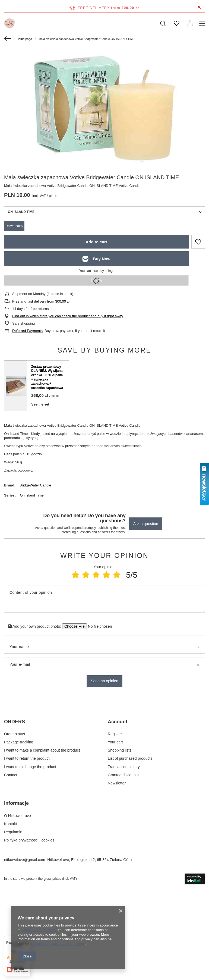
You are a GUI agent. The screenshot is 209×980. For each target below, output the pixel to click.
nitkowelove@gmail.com (25, 860)
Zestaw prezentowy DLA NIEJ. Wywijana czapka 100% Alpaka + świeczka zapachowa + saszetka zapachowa (47, 377)
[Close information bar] (199, 7)
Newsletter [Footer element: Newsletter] (117, 783)
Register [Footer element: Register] (115, 734)
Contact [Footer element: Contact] (11, 775)
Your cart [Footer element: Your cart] (115, 742)
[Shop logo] (9, 23)
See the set (40, 404)
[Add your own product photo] (98, 626)
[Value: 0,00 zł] (190, 23)
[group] (104, 107)
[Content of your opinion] (104, 599)
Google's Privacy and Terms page (59, 944)
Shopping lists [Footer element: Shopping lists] (120, 750)
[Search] (163, 23)
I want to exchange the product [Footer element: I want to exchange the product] (30, 767)
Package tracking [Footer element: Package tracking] (19, 742)
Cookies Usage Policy (38, 930)
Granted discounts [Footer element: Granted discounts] (123, 775)
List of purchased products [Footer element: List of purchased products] (130, 758)
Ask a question (146, 524)
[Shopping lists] (176, 23)
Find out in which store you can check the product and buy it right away (68, 316)
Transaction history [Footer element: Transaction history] (124, 767)
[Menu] (203, 23)
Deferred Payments (27, 331)
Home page (24, 39)
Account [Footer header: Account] (118, 722)
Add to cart (96, 242)
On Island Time (32, 495)
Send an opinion (104, 681)
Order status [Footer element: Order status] (15, 734)
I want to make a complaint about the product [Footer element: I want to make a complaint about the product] (42, 750)
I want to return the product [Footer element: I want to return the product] (27, 758)
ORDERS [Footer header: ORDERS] (15, 722)
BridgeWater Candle (35, 485)
